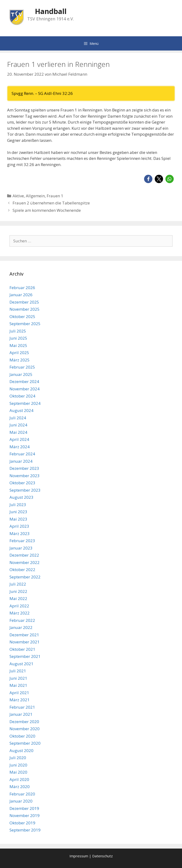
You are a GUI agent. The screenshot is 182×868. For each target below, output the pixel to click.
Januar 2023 (21, 548)
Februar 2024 (22, 454)
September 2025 (25, 324)
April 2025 (19, 353)
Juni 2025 (18, 338)
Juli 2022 (18, 584)
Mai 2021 (18, 685)
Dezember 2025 (24, 302)
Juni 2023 (18, 512)
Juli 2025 (18, 331)
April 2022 (19, 606)
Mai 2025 (18, 345)
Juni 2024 (18, 425)
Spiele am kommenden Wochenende (47, 210)
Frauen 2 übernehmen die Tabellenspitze (51, 203)
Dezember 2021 (24, 635)
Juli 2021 (18, 671)
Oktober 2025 (22, 316)
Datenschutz (102, 856)
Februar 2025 (22, 367)
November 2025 (25, 309)
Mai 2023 (18, 519)
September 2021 (25, 656)
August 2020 (21, 750)
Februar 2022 (22, 620)
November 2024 (25, 389)
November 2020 (25, 729)
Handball (51, 11)
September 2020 (25, 743)
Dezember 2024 (24, 381)
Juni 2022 (18, 591)
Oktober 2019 (22, 823)
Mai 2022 (18, 598)
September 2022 (25, 577)
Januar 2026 (21, 295)
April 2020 (19, 779)
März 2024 (20, 447)
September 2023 (25, 490)
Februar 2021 (22, 707)
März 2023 (20, 533)
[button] (148, 179)
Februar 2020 (22, 794)
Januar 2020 (21, 801)
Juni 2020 (18, 765)
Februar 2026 (22, 288)
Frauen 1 (55, 196)
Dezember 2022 (24, 555)
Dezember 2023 (24, 468)
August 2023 (21, 497)
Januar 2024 (21, 461)
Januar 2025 (21, 374)
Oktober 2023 (22, 483)
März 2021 (20, 700)
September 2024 (25, 403)
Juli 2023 (18, 505)
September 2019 (25, 830)
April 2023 (19, 526)
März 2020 (20, 787)
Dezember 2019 (24, 808)
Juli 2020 (18, 758)
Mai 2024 (18, 432)
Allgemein (35, 196)
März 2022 (20, 613)
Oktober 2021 (22, 649)
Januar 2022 (21, 627)
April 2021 (19, 693)
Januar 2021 (21, 714)
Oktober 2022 (22, 570)
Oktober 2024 (22, 396)
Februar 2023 (22, 541)
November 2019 (25, 815)
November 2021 (25, 642)
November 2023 (25, 476)
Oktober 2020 (22, 736)
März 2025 (20, 360)
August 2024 (21, 410)
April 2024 (19, 439)
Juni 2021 (18, 678)
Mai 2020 (18, 772)
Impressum (79, 856)
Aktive (18, 196)
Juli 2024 (18, 418)
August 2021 (21, 664)
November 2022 (25, 562)
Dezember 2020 (24, 722)
